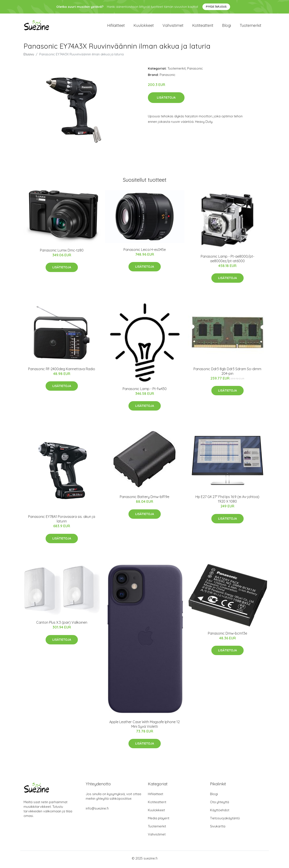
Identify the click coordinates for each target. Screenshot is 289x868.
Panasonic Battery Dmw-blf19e (144, 499)
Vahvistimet (173, 27)
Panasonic (195, 71)
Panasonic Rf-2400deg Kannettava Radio (62, 371)
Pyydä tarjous (216, 7)
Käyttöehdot (220, 812)
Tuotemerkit (251, 27)
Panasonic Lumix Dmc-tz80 (62, 252)
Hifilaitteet (116, 27)
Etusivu (29, 56)
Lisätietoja (166, 100)
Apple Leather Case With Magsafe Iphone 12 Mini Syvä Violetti (144, 726)
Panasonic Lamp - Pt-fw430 (145, 391)
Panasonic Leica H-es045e (145, 252)
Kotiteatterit (203, 27)
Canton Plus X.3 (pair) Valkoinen (62, 625)
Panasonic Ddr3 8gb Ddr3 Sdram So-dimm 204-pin (227, 373)
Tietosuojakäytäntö (225, 820)
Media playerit (159, 820)
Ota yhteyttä (220, 804)
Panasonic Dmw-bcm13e (227, 635)
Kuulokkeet (144, 27)
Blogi (227, 27)
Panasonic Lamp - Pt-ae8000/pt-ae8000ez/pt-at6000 (227, 261)
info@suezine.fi (97, 811)
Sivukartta (218, 828)
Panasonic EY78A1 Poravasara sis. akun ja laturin (62, 521)
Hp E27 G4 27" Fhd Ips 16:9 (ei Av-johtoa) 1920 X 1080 (227, 501)
